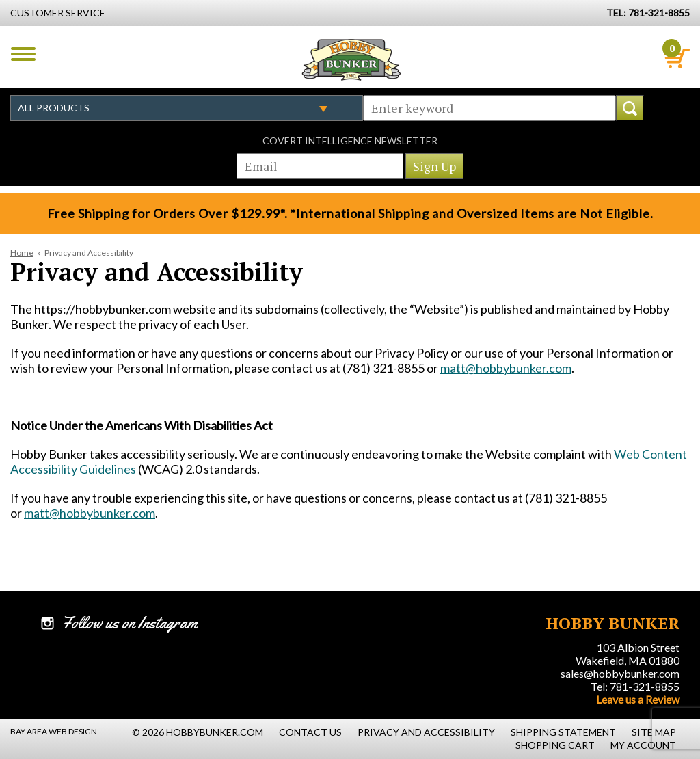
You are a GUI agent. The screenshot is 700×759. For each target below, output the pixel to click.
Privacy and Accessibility (426, 732)
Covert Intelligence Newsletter (350, 141)
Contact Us (310, 732)
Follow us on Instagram (130, 623)
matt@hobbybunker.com (506, 368)
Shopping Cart (555, 745)
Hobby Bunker (351, 59)
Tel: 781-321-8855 (635, 686)
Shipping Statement (563, 732)
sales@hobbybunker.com (620, 673)
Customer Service (58, 13)
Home (22, 253)
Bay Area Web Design (54, 731)
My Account (643, 745)
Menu (23, 54)
